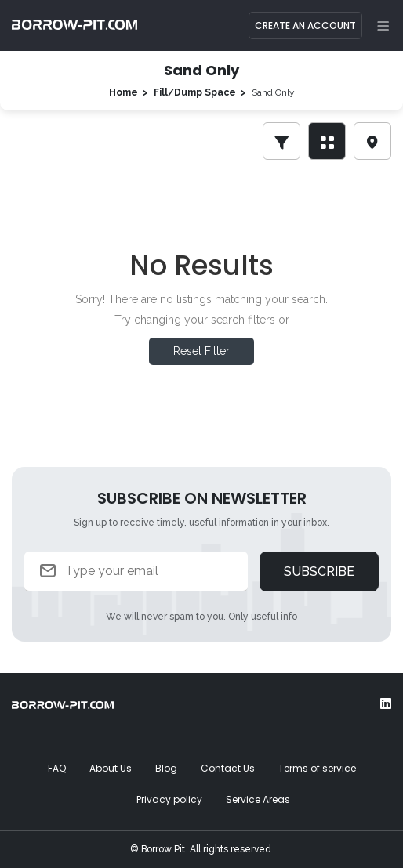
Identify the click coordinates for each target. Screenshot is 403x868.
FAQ (57, 768)
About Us (111, 768)
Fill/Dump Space (195, 92)
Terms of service (317, 768)
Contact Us (228, 768)
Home (123, 92)
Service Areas (258, 799)
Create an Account (305, 25)
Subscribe (319, 571)
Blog (166, 768)
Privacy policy (169, 799)
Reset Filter (201, 351)
